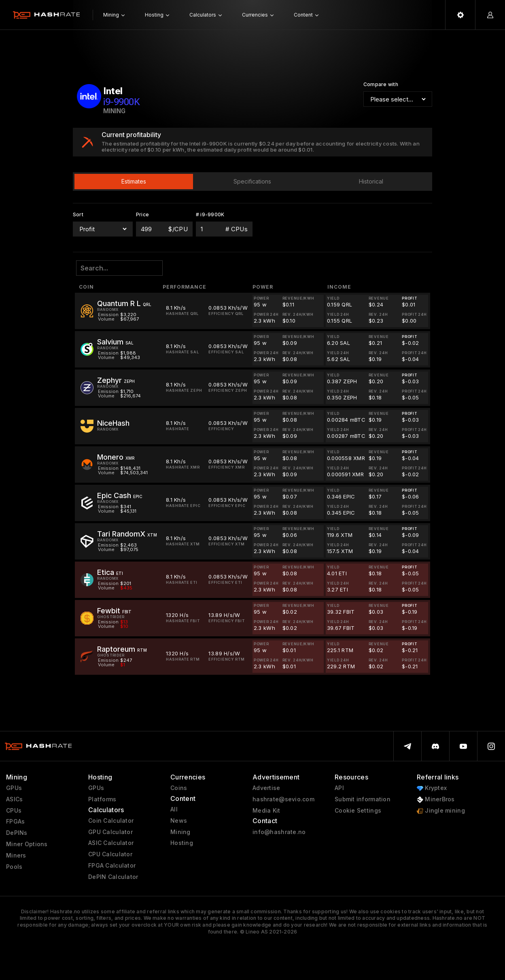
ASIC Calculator (111, 843)
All (174, 809)
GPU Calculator (110, 832)
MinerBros (436, 799)
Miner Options (27, 844)
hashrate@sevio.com (283, 799)
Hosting (182, 843)
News (179, 821)
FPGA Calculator (112, 866)
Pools (14, 867)
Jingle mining (441, 811)
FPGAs (15, 822)
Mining (180, 832)
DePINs (17, 833)
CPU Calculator (110, 854)
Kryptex (432, 788)
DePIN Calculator (113, 877)
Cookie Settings (358, 811)
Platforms (102, 799)
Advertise (266, 788)
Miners (16, 855)
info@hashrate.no (279, 832)
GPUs (14, 788)
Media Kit (266, 811)
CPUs (14, 811)
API (339, 788)
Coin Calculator (111, 821)
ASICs (14, 799)
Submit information (363, 799)
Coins (179, 788)
